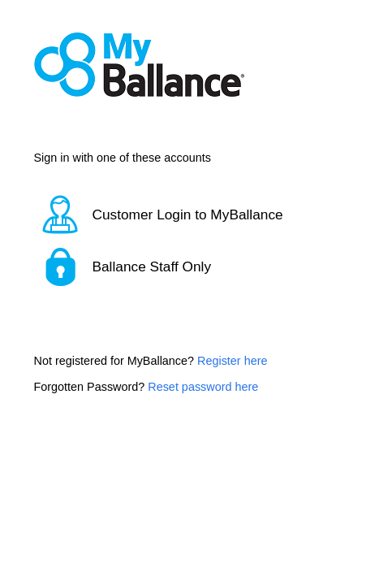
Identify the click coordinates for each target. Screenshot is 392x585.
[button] (196, 214)
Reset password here (203, 387)
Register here (232, 361)
